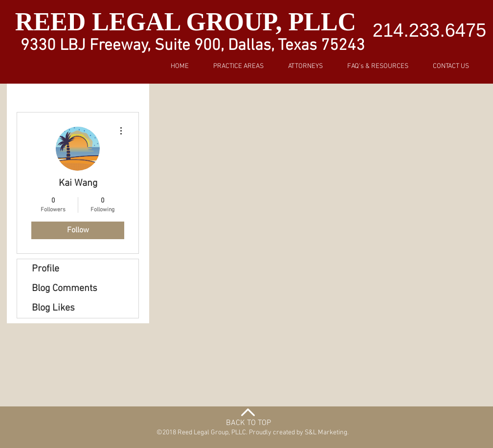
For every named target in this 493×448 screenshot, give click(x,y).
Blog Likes (53, 308)
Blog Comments (65, 289)
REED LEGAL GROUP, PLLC (189, 22)
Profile (45, 269)
